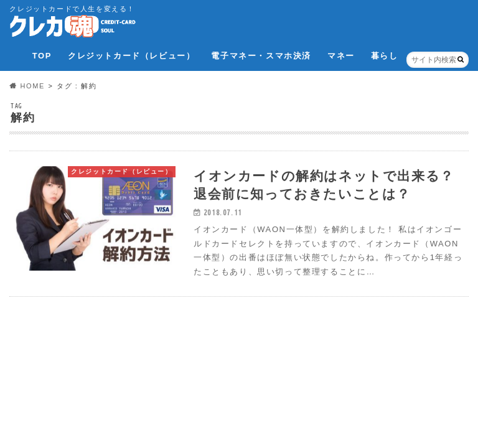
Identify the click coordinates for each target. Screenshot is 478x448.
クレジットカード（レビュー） (131, 56)
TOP (42, 56)
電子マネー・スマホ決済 (261, 56)
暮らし (385, 56)
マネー (341, 56)
